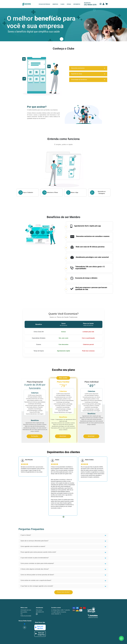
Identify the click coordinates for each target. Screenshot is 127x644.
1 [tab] (63, 517)
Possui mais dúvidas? (64, 592)
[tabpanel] (33, 467)
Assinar (63, 436)
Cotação (35, 436)
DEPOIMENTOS (77, 4)
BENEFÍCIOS (55, 4)
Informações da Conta (26, 610)
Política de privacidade (26, 616)
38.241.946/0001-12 (56, 614)
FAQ (22, 614)
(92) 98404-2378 (40, 612)
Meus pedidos (24, 612)
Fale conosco (39, 610)
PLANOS (62, 4)
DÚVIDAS (69, 4)
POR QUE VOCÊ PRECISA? (44, 4)
